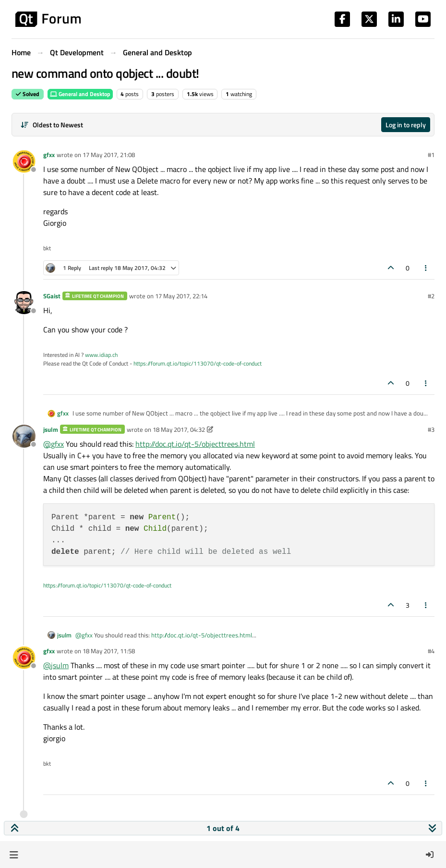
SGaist (52, 296)
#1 (431, 155)
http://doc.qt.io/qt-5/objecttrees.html (195, 444)
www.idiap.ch (101, 355)
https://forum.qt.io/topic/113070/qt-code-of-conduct (198, 363)
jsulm (51, 429)
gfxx (49, 155)
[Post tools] (426, 268)
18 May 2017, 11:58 (109, 651)
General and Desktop (80, 94)
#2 (431, 296)
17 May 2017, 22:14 (181, 296)
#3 (431, 429)
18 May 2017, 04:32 (179, 429)
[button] (14, 855)
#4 (431, 651)
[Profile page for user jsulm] (24, 436)
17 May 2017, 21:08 (109, 155)
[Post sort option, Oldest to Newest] (52, 125)
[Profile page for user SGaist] (24, 303)
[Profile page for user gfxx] (24, 161)
